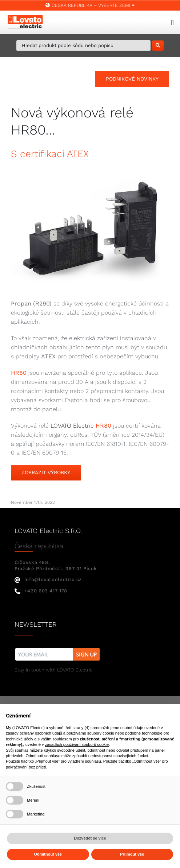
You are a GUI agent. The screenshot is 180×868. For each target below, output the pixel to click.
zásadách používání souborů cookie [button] (77, 744)
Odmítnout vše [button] (48, 854)
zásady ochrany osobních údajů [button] (34, 733)
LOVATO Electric (72, 426)
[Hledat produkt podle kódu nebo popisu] (83, 46)
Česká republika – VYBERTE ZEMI (90, 5)
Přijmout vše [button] (132, 854)
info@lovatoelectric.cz (48, 579)
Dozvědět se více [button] (90, 838)
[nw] (58, 649)
